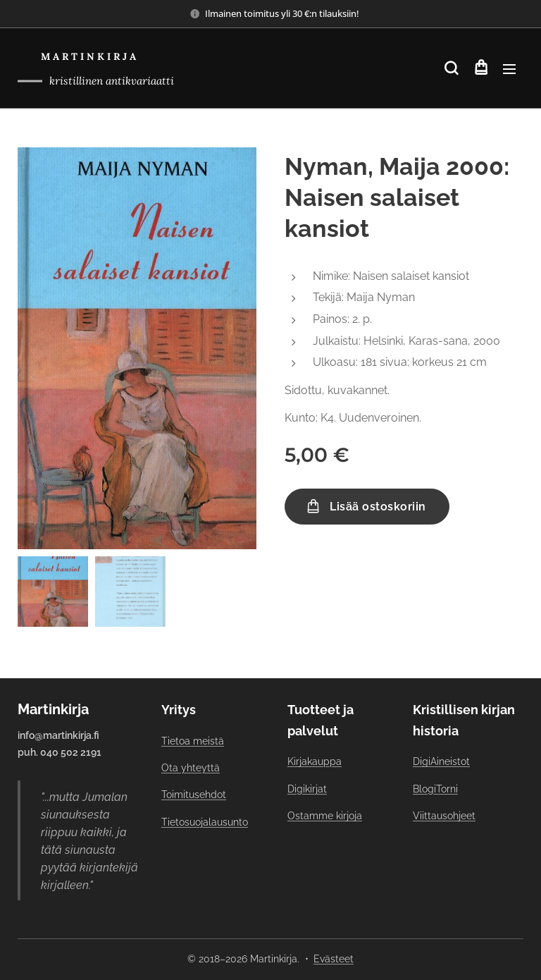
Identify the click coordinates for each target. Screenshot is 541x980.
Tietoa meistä (193, 741)
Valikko (509, 69)
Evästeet (334, 959)
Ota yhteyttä (191, 768)
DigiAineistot (441, 762)
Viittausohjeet (444, 816)
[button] (451, 68)
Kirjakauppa (315, 762)
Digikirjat (307, 789)
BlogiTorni (435, 789)
